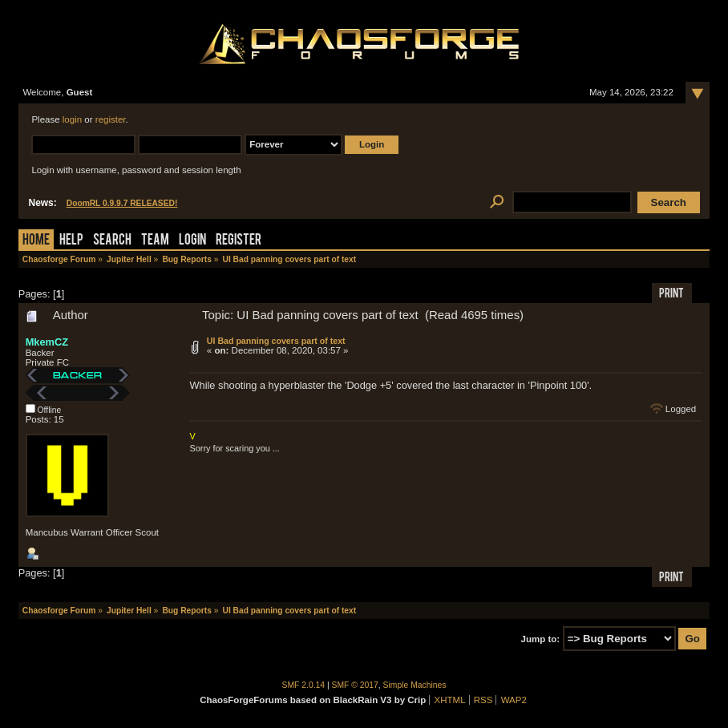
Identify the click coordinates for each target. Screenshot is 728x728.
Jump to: (541, 639)
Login (192, 241)
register (111, 119)
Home (36, 241)
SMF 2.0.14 (304, 685)
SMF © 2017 (355, 685)
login (72, 119)
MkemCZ (47, 342)
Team (155, 241)
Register (239, 241)
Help (71, 241)
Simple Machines (415, 685)
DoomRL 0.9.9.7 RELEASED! (122, 203)
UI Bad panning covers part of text (276, 341)
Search (112, 241)
